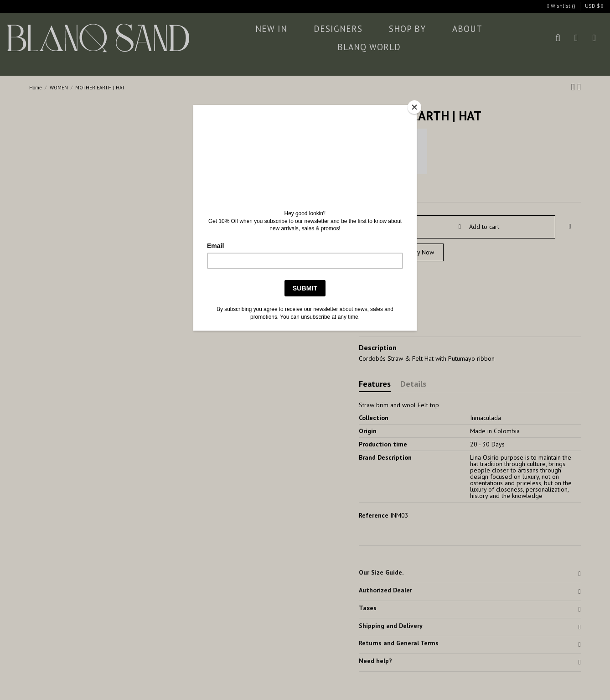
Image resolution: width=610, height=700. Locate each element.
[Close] (414, 107)
